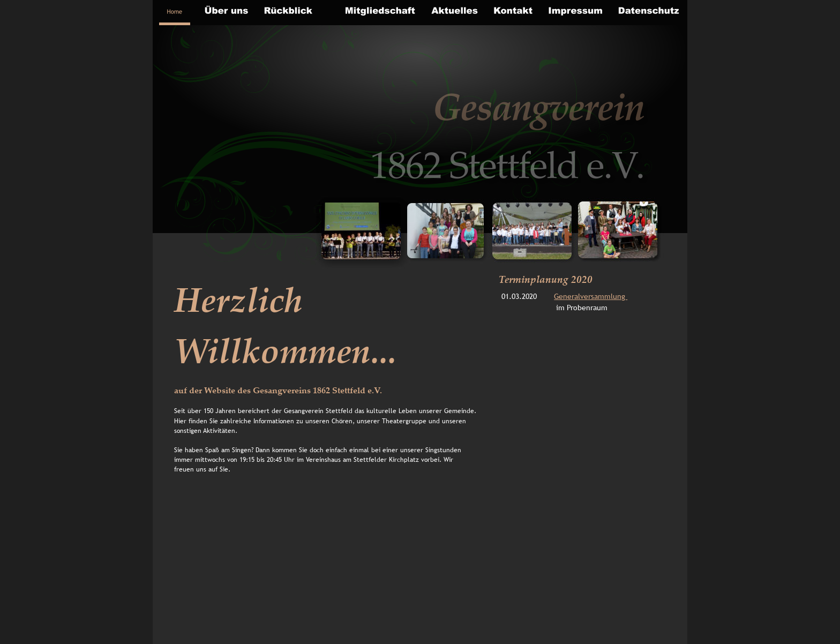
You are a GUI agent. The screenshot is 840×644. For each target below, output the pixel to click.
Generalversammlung (591, 296)
